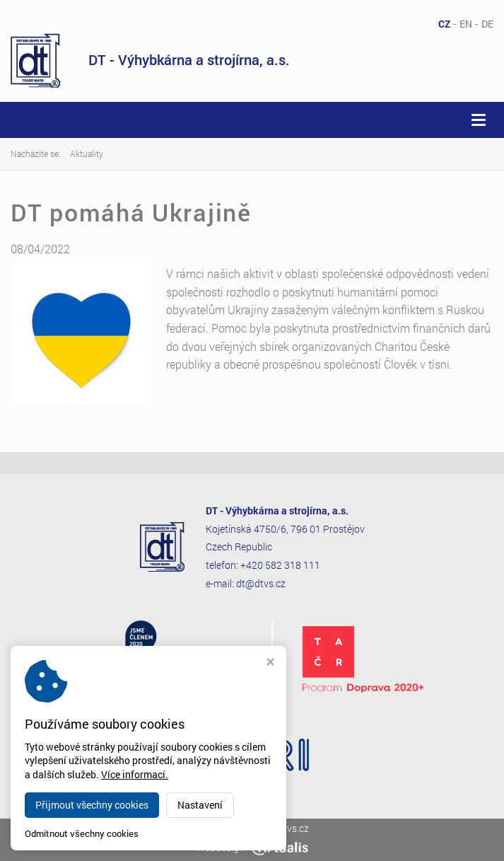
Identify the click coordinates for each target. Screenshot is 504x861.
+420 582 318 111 (280, 565)
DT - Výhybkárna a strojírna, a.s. (150, 60)
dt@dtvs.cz (261, 583)
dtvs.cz (293, 828)
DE (487, 24)
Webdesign (252, 847)
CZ (444, 24)
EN (466, 24)
